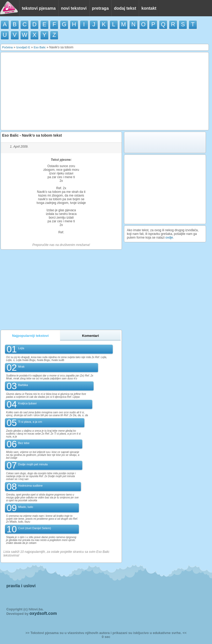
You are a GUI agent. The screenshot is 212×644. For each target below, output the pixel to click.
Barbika (23, 385)
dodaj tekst (125, 8)
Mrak (21, 367)
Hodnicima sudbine (30, 486)
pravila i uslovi (21, 586)
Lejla (21, 348)
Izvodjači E (23, 47)
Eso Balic (40, 47)
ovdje (169, 238)
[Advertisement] (105, 91)
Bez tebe (24, 443)
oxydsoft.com (43, 613)
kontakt (149, 8)
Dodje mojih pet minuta (33, 464)
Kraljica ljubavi (27, 403)
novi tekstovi (74, 8)
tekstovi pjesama (39, 8)
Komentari (90, 336)
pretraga (100, 8)
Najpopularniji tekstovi (30, 336)
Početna (7, 47)
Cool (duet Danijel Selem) (35, 528)
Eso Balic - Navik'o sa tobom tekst (32, 135)
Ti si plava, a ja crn (30, 422)
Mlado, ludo (26, 507)
